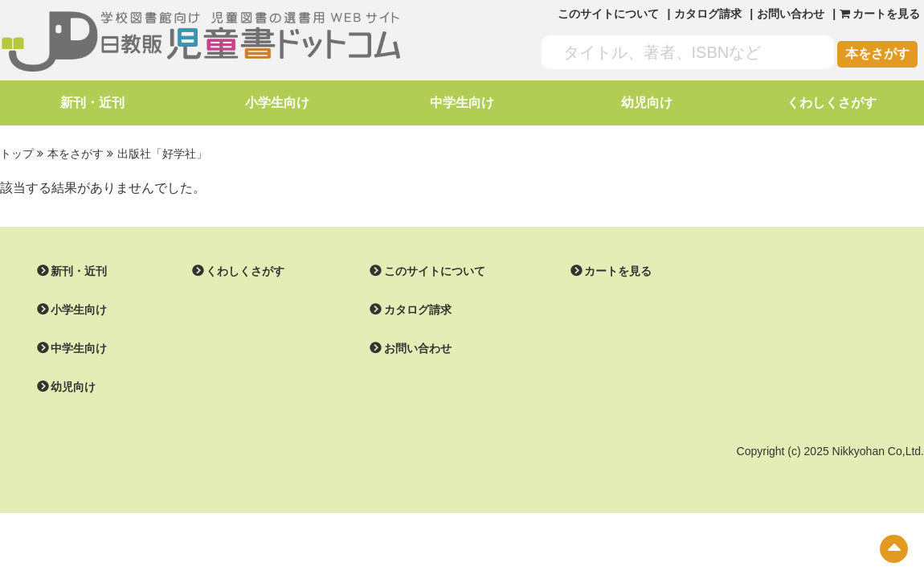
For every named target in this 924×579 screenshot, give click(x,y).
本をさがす (877, 53)
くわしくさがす (832, 103)
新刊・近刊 (92, 103)
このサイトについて (608, 14)
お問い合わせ (791, 14)
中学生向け (462, 103)
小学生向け (277, 103)
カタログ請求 (708, 14)
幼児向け (647, 103)
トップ (17, 154)
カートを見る (618, 271)
